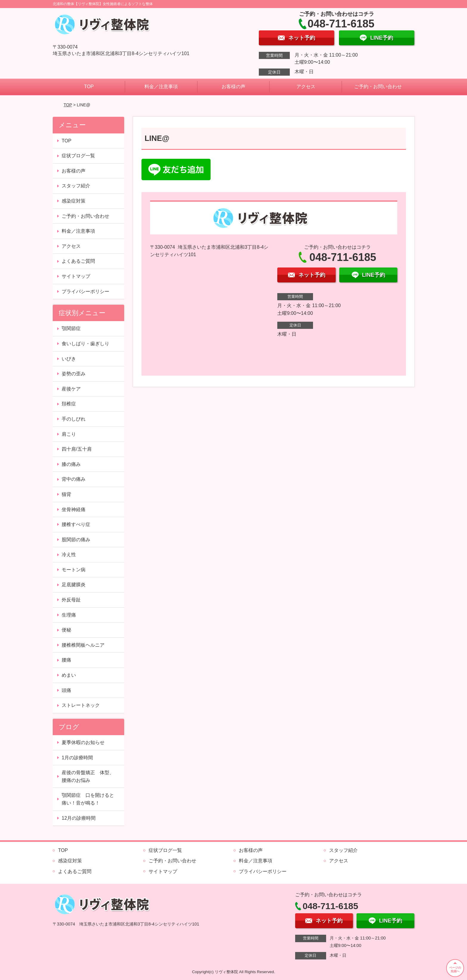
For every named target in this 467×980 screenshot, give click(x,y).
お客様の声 (233, 87)
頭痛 (66, 690)
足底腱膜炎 (74, 585)
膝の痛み (71, 464)
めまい (69, 675)
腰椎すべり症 (76, 524)
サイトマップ (76, 276)
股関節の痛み (76, 540)
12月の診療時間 (79, 818)
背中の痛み (74, 479)
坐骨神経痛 (74, 510)
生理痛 (69, 615)
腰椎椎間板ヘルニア (83, 645)
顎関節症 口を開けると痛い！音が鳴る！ (88, 799)
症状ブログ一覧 (78, 156)
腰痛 (66, 660)
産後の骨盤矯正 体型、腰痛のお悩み (88, 776)
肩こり (69, 434)
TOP (89, 87)
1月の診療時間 (77, 758)
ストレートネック (81, 705)
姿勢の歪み (74, 374)
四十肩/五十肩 (77, 449)
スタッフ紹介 (76, 186)
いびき (69, 359)
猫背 (66, 494)
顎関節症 (71, 328)
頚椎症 (69, 404)
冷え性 (69, 554)
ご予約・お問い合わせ (378, 87)
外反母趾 (71, 600)
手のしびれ (74, 419)
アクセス (306, 87)
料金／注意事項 (161, 87)
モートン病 (74, 570)
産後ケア (71, 389)
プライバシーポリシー (85, 291)
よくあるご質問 (78, 261)
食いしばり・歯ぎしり (85, 344)
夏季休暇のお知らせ (83, 742)
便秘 (66, 630)
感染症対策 (74, 201)
